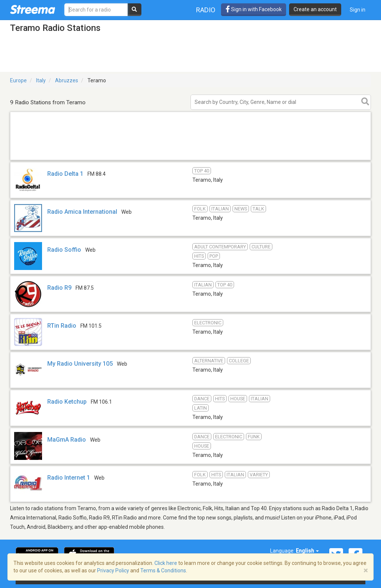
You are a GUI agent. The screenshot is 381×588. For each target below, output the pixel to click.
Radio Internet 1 (69, 478)
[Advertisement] (190, 160)
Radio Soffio (64, 250)
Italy (41, 80)
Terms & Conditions (163, 570)
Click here (166, 563)
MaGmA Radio (67, 440)
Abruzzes (67, 80)
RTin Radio (62, 326)
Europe (18, 80)
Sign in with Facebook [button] (254, 9)
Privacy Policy (113, 570)
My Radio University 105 (80, 364)
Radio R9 (59, 288)
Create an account (315, 9)
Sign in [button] (358, 10)
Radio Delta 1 (65, 174)
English (307, 551)
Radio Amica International (82, 212)
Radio (206, 10)
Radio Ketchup (67, 402)
